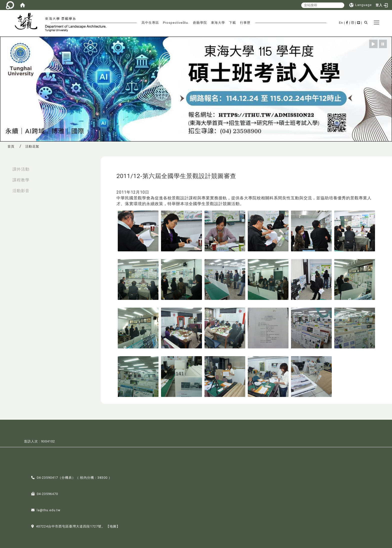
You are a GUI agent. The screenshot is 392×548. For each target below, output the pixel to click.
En (341, 23)
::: (5, 167)
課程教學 (21, 180)
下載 (232, 23)
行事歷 (245, 23)
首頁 (11, 146)
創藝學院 (200, 23)
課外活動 (21, 169)
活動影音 (21, 191)
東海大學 (218, 23)
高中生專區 (150, 23)
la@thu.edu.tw (49, 510)
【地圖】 (113, 526)
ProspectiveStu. (176, 23)
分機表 (67, 477)
